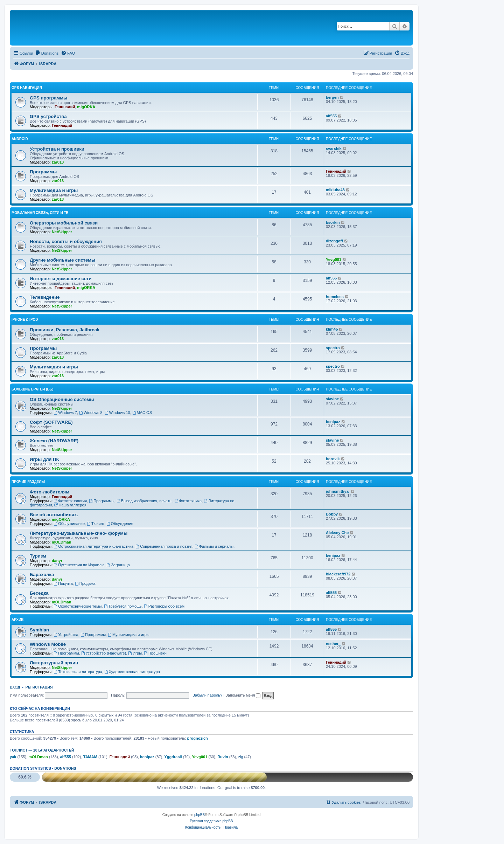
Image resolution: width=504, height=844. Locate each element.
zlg (240, 757)
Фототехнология (70, 501)
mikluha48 (335, 190)
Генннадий (65, 107)
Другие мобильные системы (62, 260)
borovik (333, 459)
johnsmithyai (338, 491)
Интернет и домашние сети (61, 279)
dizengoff (334, 241)
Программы (43, 172)
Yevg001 (334, 260)
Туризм (38, 556)
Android (20, 139)
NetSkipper (62, 232)
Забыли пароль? (207, 695)
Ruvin (223, 757)
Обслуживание (69, 524)
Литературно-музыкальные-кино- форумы (79, 533)
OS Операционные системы (62, 399)
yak (13, 757)
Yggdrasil (173, 757)
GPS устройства (48, 116)
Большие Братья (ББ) (32, 389)
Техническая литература (78, 672)
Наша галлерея (70, 505)
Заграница (118, 565)
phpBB (199, 815)
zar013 (58, 162)
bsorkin (333, 222)
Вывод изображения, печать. (145, 501)
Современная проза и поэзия (164, 546)
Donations (65, 768)
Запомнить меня (243, 695)
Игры (135, 653)
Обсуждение (120, 524)
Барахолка (42, 575)
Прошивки (155, 653)
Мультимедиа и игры (54, 190)
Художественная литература (132, 672)
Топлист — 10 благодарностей (42, 750)
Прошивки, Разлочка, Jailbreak (65, 330)
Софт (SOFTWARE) (51, 422)
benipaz (333, 422)
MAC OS (142, 413)
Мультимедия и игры (54, 367)
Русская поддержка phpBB (211, 821)
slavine (332, 399)
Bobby (332, 514)
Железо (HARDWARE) (54, 441)
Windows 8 (91, 413)
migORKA (86, 107)
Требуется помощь (123, 606)
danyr (57, 561)
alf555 (331, 116)
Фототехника (188, 501)
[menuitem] (47, 53)
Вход (15, 687)
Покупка (63, 583)
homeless (335, 297)
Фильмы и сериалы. (215, 546)
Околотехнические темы (78, 606)
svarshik (334, 148)
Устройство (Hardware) (104, 653)
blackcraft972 (338, 574)
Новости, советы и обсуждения (66, 241)
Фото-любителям (50, 492)
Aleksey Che (337, 533)
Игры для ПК (44, 459)
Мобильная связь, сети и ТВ (40, 213)
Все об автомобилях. (54, 515)
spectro (333, 348)
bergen (332, 97)
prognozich (198, 738)
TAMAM (90, 757)
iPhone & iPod (25, 320)
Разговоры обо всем (164, 606)
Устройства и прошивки (57, 149)
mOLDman (62, 542)
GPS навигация (27, 88)
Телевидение (45, 297)
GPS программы (48, 98)
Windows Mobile (48, 644)
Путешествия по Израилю (79, 565)
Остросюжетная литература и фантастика (93, 546)
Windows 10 (117, 413)
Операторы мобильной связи (64, 223)
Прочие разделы (28, 482)
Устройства (66, 635)
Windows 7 (65, 413)
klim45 (332, 329)
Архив (18, 620)
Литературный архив (54, 663)
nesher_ (333, 644)
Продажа (85, 583)
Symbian (39, 630)
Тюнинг (96, 524)
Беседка (39, 593)
